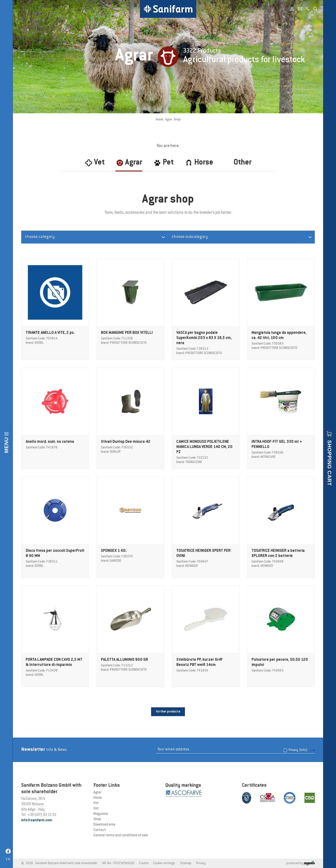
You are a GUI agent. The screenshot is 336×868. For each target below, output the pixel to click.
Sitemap (186, 863)
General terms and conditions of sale (121, 835)
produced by (301, 863)
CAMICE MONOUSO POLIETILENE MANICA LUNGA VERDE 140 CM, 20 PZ (204, 447)
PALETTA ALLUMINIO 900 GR (124, 660)
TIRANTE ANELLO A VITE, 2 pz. (50, 333)
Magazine (101, 814)
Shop (97, 819)
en (8, 860)
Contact (100, 830)
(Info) (303, 750)
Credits (144, 863)
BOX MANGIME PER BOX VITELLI (127, 333)
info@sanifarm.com (37, 820)
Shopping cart (329, 463)
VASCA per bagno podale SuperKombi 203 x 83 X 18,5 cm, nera (204, 338)
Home (159, 120)
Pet (96, 803)
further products (168, 712)
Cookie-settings (164, 863)
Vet (96, 809)
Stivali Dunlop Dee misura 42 (126, 442)
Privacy (298, 750)
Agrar (169, 120)
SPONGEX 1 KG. (114, 551)
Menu (6, 445)
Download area (104, 825)
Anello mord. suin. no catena (50, 442)
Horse (98, 798)
